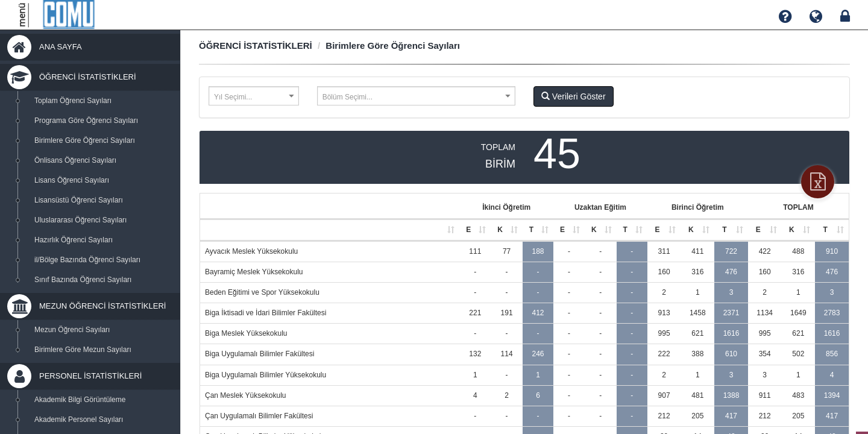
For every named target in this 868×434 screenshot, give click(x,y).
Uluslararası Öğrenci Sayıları (80, 220)
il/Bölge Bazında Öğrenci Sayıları (87, 260)
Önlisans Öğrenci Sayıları (75, 160)
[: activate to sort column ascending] (330, 230)
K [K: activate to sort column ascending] (500, 230)
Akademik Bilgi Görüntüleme (80, 400)
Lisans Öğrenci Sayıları (72, 180)
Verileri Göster (574, 96)
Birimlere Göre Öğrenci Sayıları (85, 140)
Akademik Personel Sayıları (79, 420)
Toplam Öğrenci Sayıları (73, 101)
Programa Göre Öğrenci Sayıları (86, 121)
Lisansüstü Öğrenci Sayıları (79, 200)
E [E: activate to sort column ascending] (468, 230)
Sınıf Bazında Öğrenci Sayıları (83, 280)
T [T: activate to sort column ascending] (531, 230)
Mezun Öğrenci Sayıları (72, 330)
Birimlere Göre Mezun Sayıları (83, 350)
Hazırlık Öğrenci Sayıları (74, 240)
